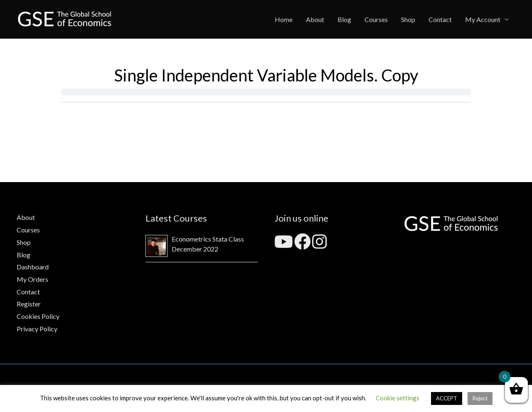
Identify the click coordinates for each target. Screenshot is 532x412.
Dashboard (33, 267)
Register (29, 304)
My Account (483, 19)
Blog (344, 19)
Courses (376, 19)
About (315, 19)
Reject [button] (480, 398)
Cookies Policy (38, 316)
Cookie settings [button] (398, 398)
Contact (440, 19)
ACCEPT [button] (447, 398)
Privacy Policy (37, 329)
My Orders (32, 279)
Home (284, 19)
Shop (408, 19)
